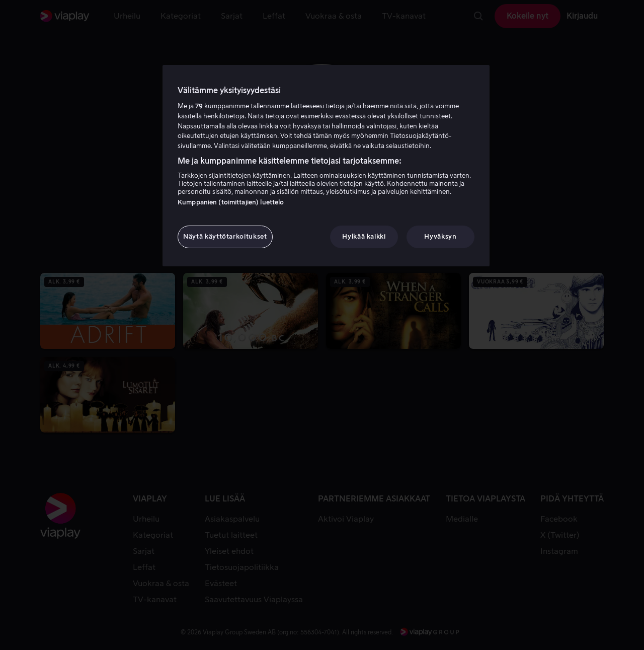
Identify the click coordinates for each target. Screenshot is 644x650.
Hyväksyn (440, 236)
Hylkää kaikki (364, 236)
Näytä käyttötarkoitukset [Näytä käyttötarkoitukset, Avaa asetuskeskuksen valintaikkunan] (225, 236)
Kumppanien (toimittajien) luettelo (231, 202)
